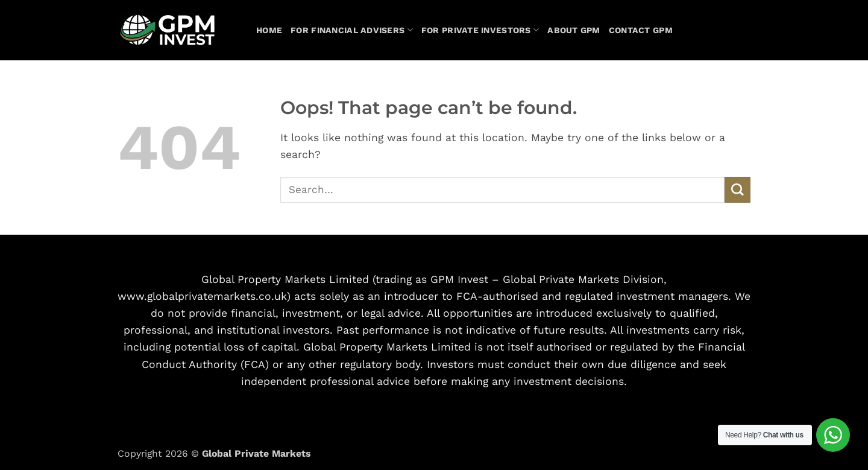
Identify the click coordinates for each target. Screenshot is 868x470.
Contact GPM (641, 30)
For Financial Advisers (352, 30)
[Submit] (737, 190)
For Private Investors (480, 30)
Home (269, 30)
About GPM (574, 30)
